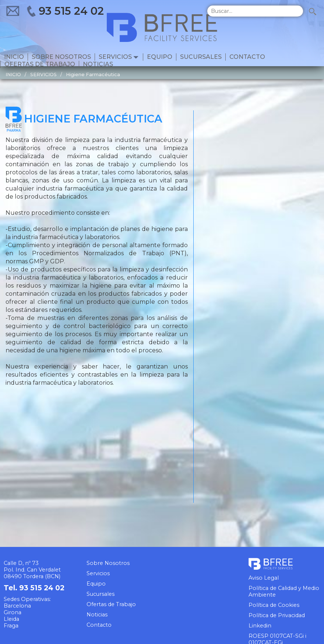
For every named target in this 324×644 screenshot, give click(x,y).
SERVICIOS (43, 74)
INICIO (13, 74)
